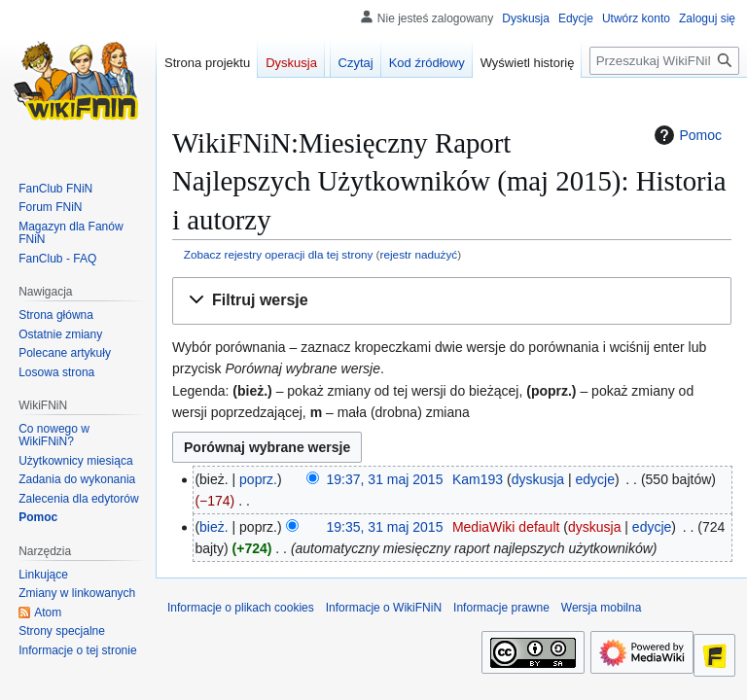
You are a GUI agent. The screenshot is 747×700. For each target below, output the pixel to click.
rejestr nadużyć (419, 254)
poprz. (258, 479)
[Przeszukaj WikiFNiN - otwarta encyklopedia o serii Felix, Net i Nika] (664, 61)
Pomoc (686, 135)
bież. (214, 527)
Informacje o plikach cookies (241, 608)
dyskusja (538, 479)
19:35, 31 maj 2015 (385, 527)
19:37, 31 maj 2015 (385, 479)
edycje (595, 479)
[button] (452, 301)
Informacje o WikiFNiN (384, 608)
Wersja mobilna (601, 608)
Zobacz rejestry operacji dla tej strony (279, 254)
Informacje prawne (501, 608)
